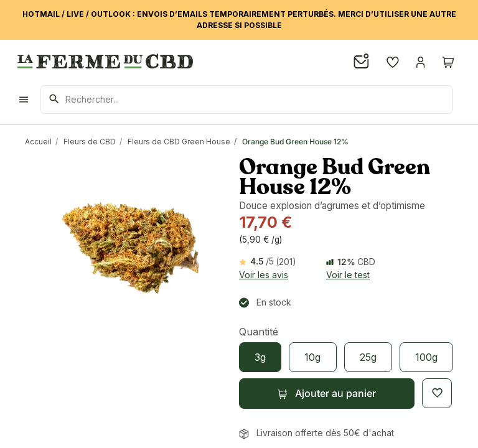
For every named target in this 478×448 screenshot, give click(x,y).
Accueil (38, 142)
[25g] (368, 357)
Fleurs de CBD (90, 142)
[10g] (312, 357)
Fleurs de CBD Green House (179, 142)
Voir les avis (264, 275)
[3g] (260, 357)
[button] (327, 394)
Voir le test (348, 275)
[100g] (426, 357)
